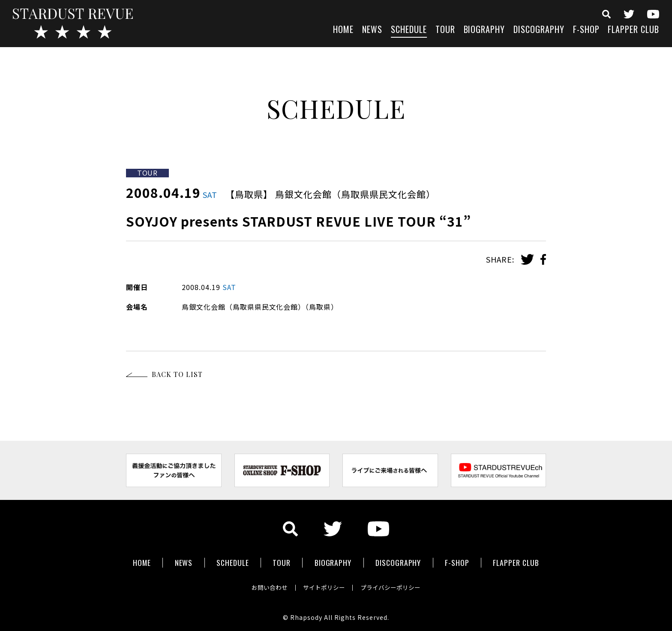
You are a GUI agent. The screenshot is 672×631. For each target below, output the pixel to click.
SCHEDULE (409, 30)
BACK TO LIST (177, 374)
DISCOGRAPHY (539, 30)
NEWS (372, 30)
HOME (343, 30)
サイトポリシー (324, 586)
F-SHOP (586, 30)
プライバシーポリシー (393, 586)
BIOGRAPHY (484, 30)
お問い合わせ (267, 586)
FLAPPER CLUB (633, 30)
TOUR (445, 30)
